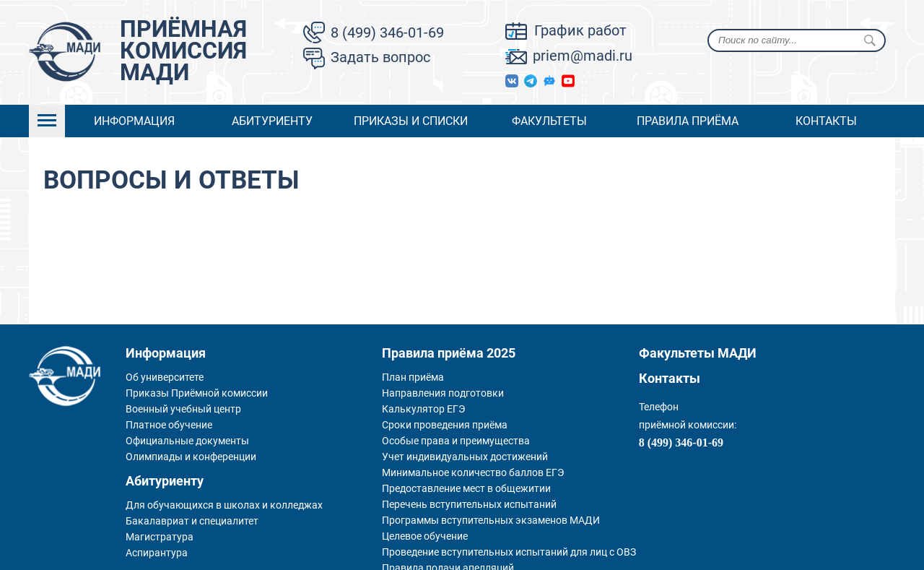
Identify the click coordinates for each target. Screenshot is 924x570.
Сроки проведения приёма (445, 425)
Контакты (826, 121)
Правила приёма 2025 (449, 353)
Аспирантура (157, 553)
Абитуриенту (272, 121)
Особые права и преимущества (456, 441)
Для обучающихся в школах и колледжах (224, 505)
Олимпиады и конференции (191, 457)
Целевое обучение (425, 536)
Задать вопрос (380, 57)
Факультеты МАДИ (698, 353)
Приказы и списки (411, 121)
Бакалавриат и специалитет (192, 521)
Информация (134, 121)
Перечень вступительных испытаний (469, 504)
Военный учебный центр (183, 409)
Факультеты (549, 121)
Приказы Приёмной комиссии (197, 393)
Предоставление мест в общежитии (466, 488)
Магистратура (160, 537)
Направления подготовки (443, 393)
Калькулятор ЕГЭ (423, 409)
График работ (580, 30)
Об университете (165, 377)
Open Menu (47, 121)
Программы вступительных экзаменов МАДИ (491, 520)
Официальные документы (187, 441)
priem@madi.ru (583, 56)
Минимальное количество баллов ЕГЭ (473, 472)
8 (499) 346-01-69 (387, 33)
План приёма (413, 377)
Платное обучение (169, 425)
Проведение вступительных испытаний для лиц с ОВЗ (509, 552)
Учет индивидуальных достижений (465, 457)
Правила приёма (688, 121)
